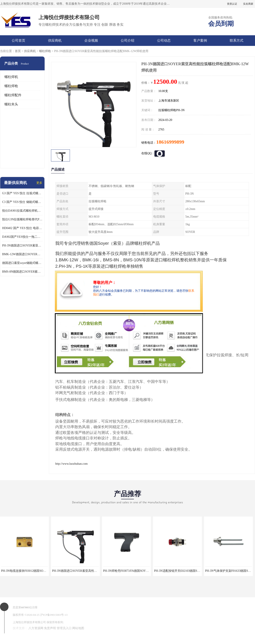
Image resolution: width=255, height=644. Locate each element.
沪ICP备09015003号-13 (54, 615)
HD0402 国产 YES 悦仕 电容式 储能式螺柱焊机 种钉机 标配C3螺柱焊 (22, 228)
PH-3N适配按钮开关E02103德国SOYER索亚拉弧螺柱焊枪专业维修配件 (200, 571)
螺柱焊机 (11, 77)
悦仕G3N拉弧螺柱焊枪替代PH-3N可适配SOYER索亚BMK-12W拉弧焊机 (22, 219)
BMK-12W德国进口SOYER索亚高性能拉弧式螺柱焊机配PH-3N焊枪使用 (22, 254)
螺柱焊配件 (13, 95)
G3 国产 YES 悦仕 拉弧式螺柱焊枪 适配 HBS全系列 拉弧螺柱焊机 (22, 193)
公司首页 (18, 40)
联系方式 (237, 40)
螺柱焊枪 (45, 51)
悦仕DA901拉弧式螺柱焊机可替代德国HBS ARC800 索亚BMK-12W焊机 (22, 211)
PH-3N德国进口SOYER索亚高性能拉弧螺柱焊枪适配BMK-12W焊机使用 (22, 246)
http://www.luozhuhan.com (71, 464)
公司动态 (164, 40)
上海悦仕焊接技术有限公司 (29, 622)
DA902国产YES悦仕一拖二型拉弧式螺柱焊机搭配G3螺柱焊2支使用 (22, 237)
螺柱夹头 (11, 104)
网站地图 (78, 628)
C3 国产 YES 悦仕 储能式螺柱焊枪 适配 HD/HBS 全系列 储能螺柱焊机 (22, 202)
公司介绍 (127, 40)
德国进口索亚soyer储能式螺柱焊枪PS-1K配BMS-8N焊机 (22, 263)
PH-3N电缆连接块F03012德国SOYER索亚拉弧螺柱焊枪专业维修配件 (46, 571)
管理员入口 (64, 628)
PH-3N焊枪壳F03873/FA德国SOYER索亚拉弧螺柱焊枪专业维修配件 (147, 571)
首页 (18, 51)
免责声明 (50, 628)
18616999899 (170, 142)
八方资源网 (36, 628)
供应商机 (55, 40)
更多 (39, 183)
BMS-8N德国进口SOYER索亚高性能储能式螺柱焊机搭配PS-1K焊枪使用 (22, 272)
